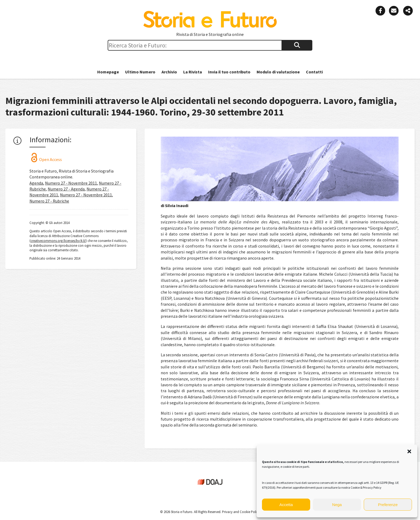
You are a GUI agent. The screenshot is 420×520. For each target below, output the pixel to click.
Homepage (108, 72)
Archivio (169, 72)
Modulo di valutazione (278, 72)
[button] (409, 451)
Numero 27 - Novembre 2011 (71, 183)
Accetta (286, 505)
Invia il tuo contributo (229, 72)
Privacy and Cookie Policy (241, 512)
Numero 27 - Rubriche (49, 201)
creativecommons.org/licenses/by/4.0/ (58, 241)
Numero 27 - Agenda (66, 189)
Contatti (314, 72)
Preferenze (388, 505)
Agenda (36, 183)
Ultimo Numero (140, 72)
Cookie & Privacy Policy (366, 487)
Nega (337, 505)
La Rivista (193, 72)
